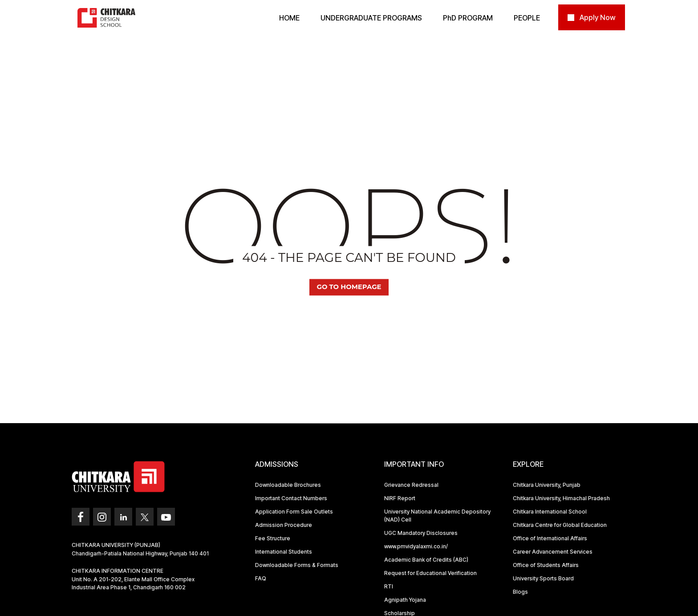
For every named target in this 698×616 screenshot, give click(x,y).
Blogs (520, 592)
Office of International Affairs (550, 538)
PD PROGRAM (468, 18)
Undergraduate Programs (371, 18)
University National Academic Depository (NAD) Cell (437, 516)
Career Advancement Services (553, 552)
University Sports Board (543, 578)
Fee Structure (273, 538)
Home (289, 18)
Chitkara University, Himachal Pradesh (561, 498)
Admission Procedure (284, 525)
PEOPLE (527, 18)
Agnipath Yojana (405, 600)
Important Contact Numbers (291, 498)
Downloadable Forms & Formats (297, 565)
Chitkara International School (550, 512)
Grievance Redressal (411, 485)
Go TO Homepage (349, 287)
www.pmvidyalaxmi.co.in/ (416, 546)
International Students (284, 552)
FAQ (261, 578)
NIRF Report (400, 498)
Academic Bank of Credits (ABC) (426, 560)
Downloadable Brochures (288, 485)
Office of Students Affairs (546, 565)
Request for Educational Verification (430, 573)
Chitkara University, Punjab (547, 485)
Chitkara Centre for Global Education (560, 525)
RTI (389, 586)
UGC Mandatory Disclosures (421, 533)
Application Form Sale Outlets (294, 512)
